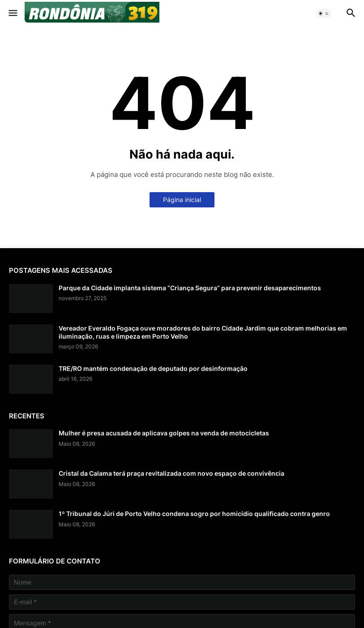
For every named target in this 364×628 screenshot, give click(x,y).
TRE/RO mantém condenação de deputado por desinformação (153, 368)
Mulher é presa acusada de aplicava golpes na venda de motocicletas (164, 433)
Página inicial (182, 200)
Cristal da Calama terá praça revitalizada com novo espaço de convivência (171, 473)
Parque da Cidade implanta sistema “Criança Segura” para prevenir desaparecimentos (190, 288)
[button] (12, 13)
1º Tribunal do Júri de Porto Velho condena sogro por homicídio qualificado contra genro (194, 514)
